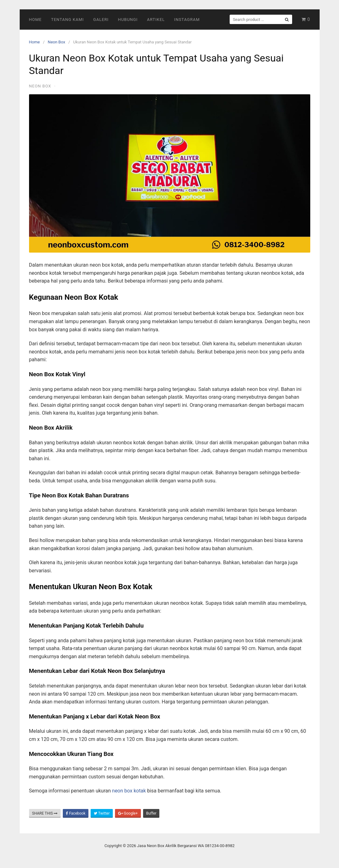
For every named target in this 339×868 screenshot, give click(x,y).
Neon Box (57, 42)
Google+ (128, 813)
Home (35, 20)
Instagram (187, 20)
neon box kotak (129, 791)
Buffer (151, 813)
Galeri (101, 20)
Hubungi (128, 20)
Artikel (156, 20)
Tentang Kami (67, 20)
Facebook (76, 813)
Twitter (102, 813)
